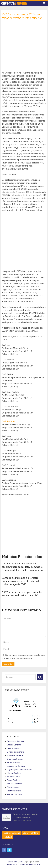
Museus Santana (14, 773)
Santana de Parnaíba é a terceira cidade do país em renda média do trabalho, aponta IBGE (21, 581)
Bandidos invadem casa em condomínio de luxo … (26, 816)
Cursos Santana (14, 748)
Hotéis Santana (14, 763)
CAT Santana (9, 421)
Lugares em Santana (16, 766)
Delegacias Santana (16, 752)
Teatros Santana (14, 791)
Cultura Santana (14, 745)
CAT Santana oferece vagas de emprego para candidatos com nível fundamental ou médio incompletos (22, 567)
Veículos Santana (14, 794)
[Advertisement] (24, 48)
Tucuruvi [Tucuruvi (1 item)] (8, 837)
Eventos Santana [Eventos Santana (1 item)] (12, 833)
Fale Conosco (13, 864)
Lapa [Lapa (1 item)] (25, 833)
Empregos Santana (15, 759)
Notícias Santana (14, 777)
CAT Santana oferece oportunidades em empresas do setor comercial (22, 594)
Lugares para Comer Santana (20, 770)
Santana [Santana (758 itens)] (34, 833)
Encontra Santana (16, 862)
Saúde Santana (14, 780)
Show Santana (13, 787)
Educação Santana (15, 755)
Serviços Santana (15, 784)
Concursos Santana (15, 741)
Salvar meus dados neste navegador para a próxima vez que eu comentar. (24, 657)
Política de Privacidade (30, 864)
